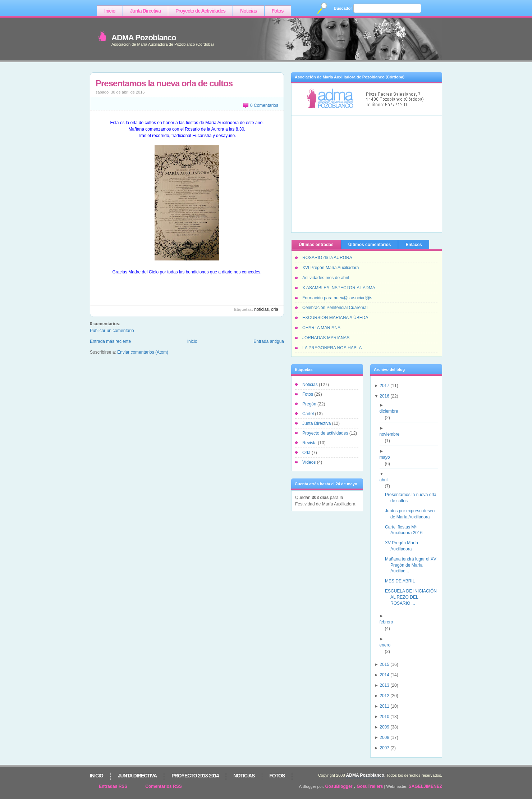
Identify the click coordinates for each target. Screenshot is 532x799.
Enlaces (414, 245)
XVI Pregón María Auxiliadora (331, 268)
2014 (384, 675)
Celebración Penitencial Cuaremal (335, 308)
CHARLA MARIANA (321, 328)
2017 (384, 386)
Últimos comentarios (370, 245)
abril (386, 480)
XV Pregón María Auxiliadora (404, 546)
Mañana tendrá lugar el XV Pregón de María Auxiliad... (413, 565)
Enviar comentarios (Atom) (143, 352)
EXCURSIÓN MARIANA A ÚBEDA (335, 318)
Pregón (310, 404)
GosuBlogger (339, 786)
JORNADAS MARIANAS (326, 338)
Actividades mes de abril (326, 278)
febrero (389, 622)
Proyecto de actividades (326, 433)
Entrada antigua (269, 341)
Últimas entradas (316, 245)
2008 (384, 737)
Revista (310, 443)
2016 (384, 396)
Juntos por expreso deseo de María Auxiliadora (412, 514)
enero (387, 645)
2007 (384, 748)
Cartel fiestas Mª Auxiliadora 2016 (406, 530)
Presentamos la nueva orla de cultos (164, 83)
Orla (275, 309)
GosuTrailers (370, 786)
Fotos (278, 11)
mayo (387, 457)
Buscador (343, 8)
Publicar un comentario (112, 331)
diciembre (391, 411)
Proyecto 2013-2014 (195, 776)
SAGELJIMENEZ (425, 786)
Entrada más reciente (110, 341)
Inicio (110, 11)
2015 (384, 664)
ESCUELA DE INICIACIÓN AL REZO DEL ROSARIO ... (414, 597)
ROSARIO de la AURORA (327, 258)
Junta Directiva (145, 11)
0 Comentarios (264, 105)
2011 (384, 706)
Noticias (248, 11)
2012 (384, 696)
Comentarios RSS (163, 786)
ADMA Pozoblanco (144, 38)
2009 (384, 727)
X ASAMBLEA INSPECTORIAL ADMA (339, 288)
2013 (384, 685)
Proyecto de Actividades (200, 11)
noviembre (392, 434)
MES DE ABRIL (403, 581)
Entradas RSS (113, 786)
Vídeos (310, 462)
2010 (384, 717)
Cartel (309, 414)
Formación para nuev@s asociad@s (337, 298)
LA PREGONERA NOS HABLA (332, 348)
